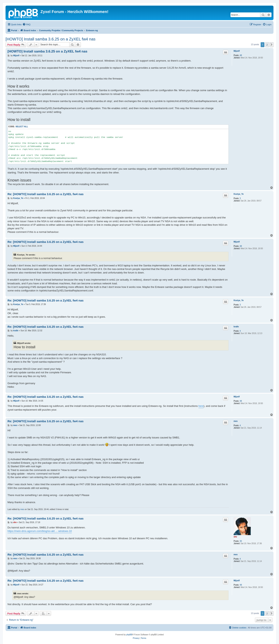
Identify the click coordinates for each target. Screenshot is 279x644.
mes (236, 421)
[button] (272, 45)
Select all (22, 127)
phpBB (129, 635)
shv (235, 537)
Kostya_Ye (239, 194)
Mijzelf (237, 51)
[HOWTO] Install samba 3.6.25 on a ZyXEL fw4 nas (51, 39)
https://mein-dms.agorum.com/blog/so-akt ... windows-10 (40, 531)
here (201, 406)
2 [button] (267, 45)
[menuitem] (26, 24)
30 (241, 541)
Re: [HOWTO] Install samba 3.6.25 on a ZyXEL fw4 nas (45, 194)
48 (241, 55)
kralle (236, 327)
